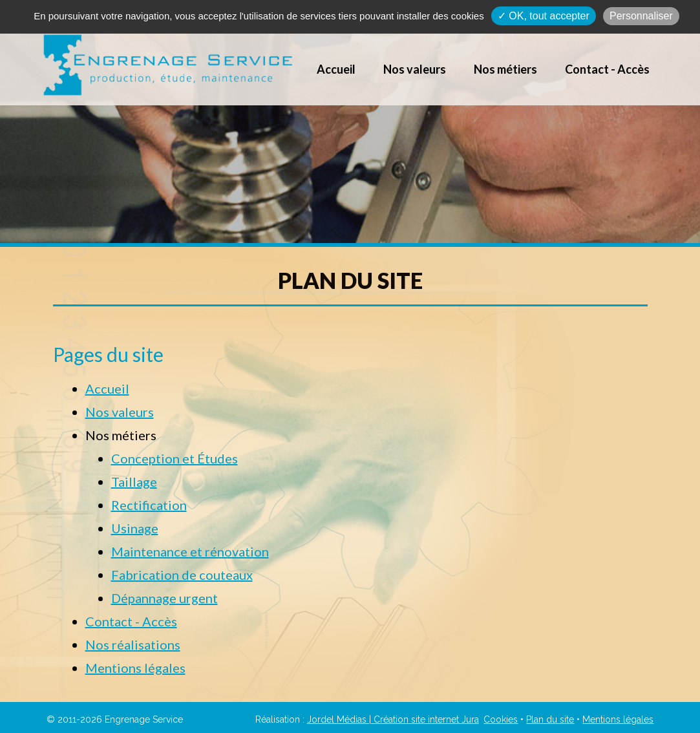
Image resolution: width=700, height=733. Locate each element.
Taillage (134, 482)
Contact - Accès (607, 69)
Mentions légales (135, 668)
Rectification (149, 505)
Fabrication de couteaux (182, 575)
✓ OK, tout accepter (544, 16)
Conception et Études (175, 458)
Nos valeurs (415, 69)
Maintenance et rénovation (190, 551)
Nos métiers (505, 69)
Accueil (336, 69)
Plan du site (550, 719)
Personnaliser (641, 16)
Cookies (501, 719)
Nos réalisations (133, 644)
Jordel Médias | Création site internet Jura (393, 719)
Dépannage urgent (164, 598)
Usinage (135, 528)
